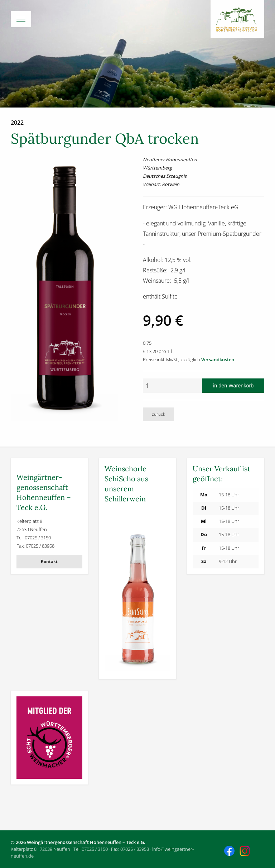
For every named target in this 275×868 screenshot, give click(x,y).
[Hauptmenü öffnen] (137, 19)
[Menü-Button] (21, 19)
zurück (158, 414)
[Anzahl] (173, 386)
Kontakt (49, 561)
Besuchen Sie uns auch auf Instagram (246, 852)
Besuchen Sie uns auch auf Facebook (230, 852)
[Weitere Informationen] (137, 591)
